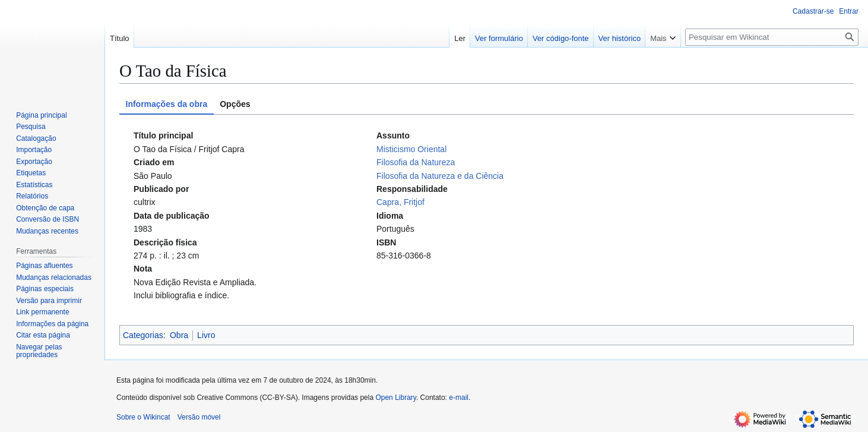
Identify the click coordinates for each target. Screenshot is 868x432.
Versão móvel (199, 417)
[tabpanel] (487, 215)
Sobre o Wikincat (143, 417)
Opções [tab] (235, 104)
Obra (179, 335)
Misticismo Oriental (411, 149)
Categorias (143, 335)
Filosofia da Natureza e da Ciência (440, 176)
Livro (206, 335)
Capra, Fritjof (400, 202)
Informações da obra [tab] (167, 104)
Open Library (395, 398)
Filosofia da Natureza (416, 162)
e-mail (459, 398)
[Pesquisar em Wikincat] (772, 37)
